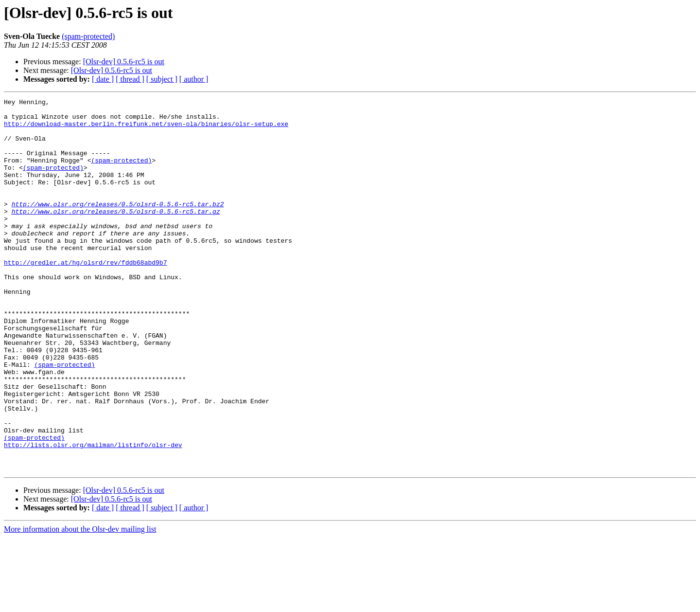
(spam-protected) (88, 36)
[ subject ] (162, 79)
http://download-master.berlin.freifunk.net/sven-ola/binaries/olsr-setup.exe (146, 129)
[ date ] (103, 79)
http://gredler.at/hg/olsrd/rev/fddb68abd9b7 (85, 296)
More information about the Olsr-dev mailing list (80, 603)
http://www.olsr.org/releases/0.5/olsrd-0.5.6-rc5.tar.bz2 (118, 226)
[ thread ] (130, 79)
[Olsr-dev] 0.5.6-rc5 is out (124, 62)
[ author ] (194, 79)
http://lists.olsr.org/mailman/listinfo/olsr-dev (93, 515)
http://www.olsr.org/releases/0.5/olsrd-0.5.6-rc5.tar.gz (116, 234)
